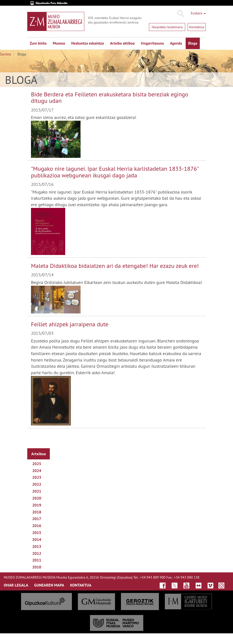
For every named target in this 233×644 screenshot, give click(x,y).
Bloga (193, 43)
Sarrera (5, 54)
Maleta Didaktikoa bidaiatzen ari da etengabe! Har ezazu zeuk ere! (115, 266)
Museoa (59, 43)
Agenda (176, 43)
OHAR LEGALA (16, 585)
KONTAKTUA (81, 585)
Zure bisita (38, 43)
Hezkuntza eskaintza (87, 43)
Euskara (198, 13)
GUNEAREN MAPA (49, 585)
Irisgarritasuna (152, 43)
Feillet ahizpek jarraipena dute (70, 324)
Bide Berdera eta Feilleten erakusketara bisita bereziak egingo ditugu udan (110, 98)
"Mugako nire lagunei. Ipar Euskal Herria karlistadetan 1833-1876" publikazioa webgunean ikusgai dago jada (115, 172)
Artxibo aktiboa (122, 43)
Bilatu (180, 14)
